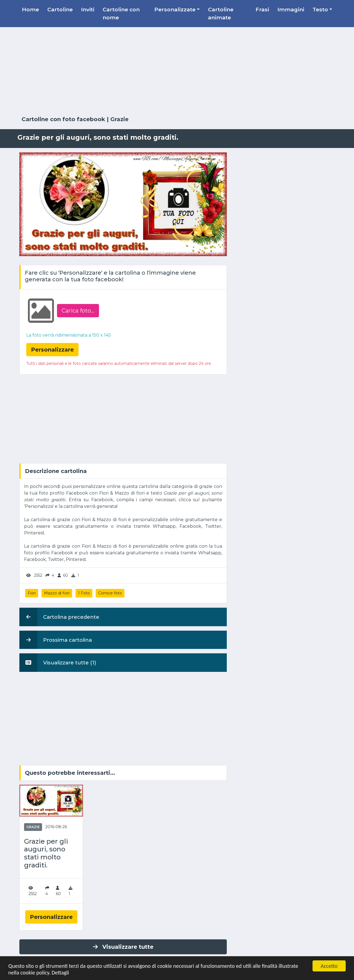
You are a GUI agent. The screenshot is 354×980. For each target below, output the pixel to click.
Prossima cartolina (56, 640)
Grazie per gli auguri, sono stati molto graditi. (46, 853)
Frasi (262, 9)
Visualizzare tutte (123, 947)
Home (30, 9)
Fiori (32, 593)
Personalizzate (175, 9)
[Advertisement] (177, 72)
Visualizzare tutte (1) (58, 662)
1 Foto (84, 593)
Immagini (291, 9)
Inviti (88, 9)
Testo (320, 9)
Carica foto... (78, 311)
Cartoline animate (221, 13)
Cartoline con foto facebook (63, 119)
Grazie (119, 119)
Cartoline (60, 9)
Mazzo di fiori (57, 593)
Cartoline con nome (121, 13)
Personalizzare (51, 917)
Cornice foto (110, 593)
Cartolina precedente (59, 617)
